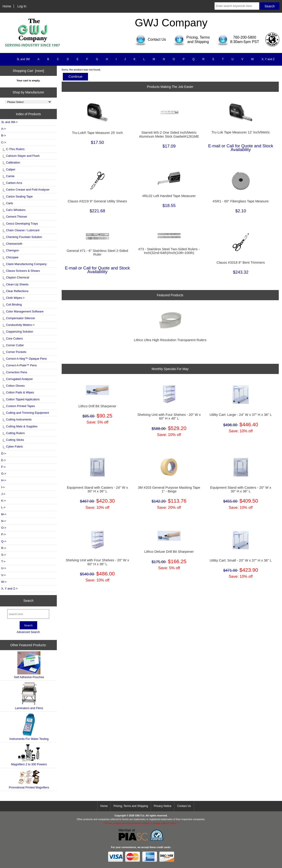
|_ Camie (8, 176)
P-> (3, 534)
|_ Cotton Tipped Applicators (20, 399)
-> (4, 142)
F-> (3, 467)
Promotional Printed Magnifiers (29, 779)
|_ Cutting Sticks (13, 440)
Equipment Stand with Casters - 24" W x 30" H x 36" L (97, 489)
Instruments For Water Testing (29, 727)
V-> (3, 575)
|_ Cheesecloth (12, 244)
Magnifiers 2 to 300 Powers (29, 755)
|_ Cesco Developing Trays (20, 224)
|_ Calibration (11, 162)
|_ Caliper (8, 169)
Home (7, 6)
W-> (4, 582)
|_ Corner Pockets (14, 352)
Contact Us (184, 806)
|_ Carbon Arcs (12, 183)
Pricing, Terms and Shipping (131, 806)
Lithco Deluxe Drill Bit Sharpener (169, 552)
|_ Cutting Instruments (16, 419)
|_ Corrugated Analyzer (17, 379)
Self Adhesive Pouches (29, 665)
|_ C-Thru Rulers (13, 149)
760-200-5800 (245, 37)
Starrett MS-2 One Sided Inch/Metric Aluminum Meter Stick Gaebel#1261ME (169, 134)
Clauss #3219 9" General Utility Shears (97, 201)
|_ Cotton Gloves (13, 386)
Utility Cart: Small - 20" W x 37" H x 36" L (241, 560)
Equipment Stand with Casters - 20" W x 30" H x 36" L (241, 489)
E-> (3, 460)
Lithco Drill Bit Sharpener (97, 406)
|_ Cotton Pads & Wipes (18, 392)
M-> (4, 514)
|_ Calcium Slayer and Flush (20, 156)
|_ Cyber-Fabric (12, 446)
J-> (3, 494)
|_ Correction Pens (14, 372)
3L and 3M (23, 59)
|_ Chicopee (10, 257)
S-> (3, 555)
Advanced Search (28, 632)
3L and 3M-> (9, 122)
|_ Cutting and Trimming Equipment (25, 413)
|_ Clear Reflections (15, 291)
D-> (4, 453)
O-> (4, 528)
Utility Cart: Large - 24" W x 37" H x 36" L (241, 415)
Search (28, 601)
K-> (3, 501)
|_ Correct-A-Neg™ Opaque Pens (24, 359)
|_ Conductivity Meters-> (18, 325)
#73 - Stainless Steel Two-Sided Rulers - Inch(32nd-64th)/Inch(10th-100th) (169, 251)
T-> (3, 561)
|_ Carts (7, 203)
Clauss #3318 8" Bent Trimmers (241, 263)
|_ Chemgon (10, 250)
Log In (22, 6)
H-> (4, 480)
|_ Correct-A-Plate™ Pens (19, 365)
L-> (3, 507)
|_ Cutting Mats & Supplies (19, 426)
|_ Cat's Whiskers (13, 210)
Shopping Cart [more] (28, 71)
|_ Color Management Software (22, 311)
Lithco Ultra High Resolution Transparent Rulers (170, 340)
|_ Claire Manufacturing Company (24, 264)
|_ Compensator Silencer (18, 318)
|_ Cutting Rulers (13, 433)
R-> (4, 548)
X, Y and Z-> (9, 588)
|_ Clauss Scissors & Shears (21, 271)
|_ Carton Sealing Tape (17, 196)
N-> (4, 521)
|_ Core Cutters (12, 338)
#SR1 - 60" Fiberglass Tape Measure (241, 201)
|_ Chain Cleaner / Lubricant (20, 230)
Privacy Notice (163, 806)
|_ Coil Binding (11, 304)
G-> (4, 474)
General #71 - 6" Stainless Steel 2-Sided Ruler (97, 253)
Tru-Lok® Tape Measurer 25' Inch (97, 133)
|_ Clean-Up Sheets (15, 284)
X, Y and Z (268, 59)
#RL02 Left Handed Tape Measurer (169, 196)
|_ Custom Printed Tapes (18, 406)
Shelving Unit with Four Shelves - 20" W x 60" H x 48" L (169, 417)
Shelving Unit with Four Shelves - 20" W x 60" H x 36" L (97, 562)
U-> (4, 568)
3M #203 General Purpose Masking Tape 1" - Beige (169, 489)
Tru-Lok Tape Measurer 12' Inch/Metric (241, 132)
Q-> (4, 541)
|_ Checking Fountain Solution (22, 237)
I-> (3, 487)
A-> (3, 129)
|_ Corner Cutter (12, 345)
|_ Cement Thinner (14, 217)
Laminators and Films (29, 696)
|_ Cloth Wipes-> (13, 298)
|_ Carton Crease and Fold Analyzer (25, 190)
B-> (3, 135)
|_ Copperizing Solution (17, 332)
